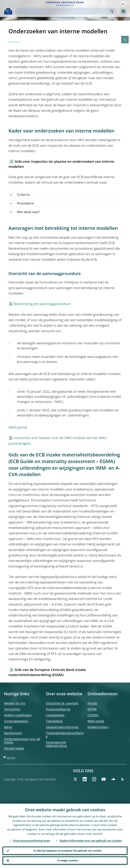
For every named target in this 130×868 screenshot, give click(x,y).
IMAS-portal (18, 427)
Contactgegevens (16, 721)
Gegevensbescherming (62, 727)
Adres (8, 727)
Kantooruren (13, 733)
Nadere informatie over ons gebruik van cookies (91, 841)
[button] (123, 4)
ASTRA (92, 709)
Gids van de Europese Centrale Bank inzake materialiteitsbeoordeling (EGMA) (47, 672)
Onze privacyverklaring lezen (31, 841)
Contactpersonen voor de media (22, 741)
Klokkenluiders (98, 727)
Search (112, 11)
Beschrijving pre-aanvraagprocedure (42, 304)
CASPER (93, 715)
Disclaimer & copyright (62, 703)
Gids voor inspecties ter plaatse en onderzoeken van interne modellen (61, 164)
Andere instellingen (18, 715)
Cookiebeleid (55, 715)
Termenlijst (12, 709)
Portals (93, 703)
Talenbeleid (54, 721)
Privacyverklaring (58, 709)
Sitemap (11, 758)
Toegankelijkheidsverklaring (65, 735)
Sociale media (14, 748)
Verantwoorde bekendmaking (56, 744)
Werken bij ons (15, 703)
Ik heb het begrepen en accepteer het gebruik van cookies (68, 851)
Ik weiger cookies (68, 860)
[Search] (63, 11)
